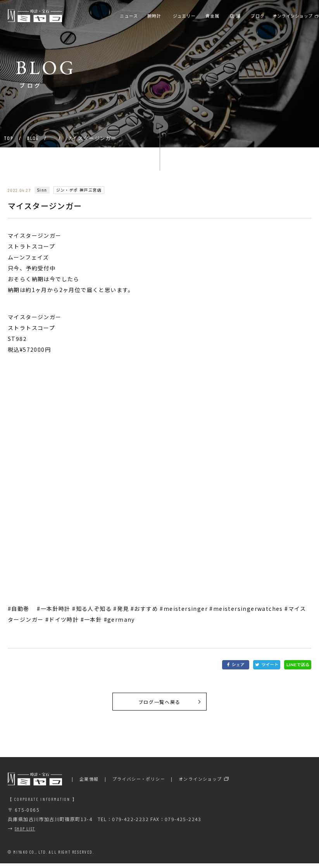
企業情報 (89, 784)
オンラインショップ (200, 784)
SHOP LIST (25, 833)
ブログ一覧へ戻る (159, 704)
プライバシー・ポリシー (139, 784)
